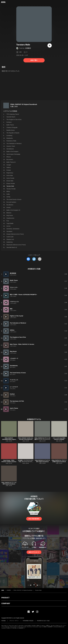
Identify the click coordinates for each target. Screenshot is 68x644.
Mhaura (9, 157)
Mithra (8, 191)
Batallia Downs (11, 130)
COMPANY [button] (6, 603)
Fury (8, 221)
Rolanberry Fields (11, 141)
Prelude (9, 170)
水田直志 (28, 48)
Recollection (10, 205)
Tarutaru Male (38, 590)
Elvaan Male (10, 181)
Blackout (9, 213)
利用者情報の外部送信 (28, 621)
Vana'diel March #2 (12, 247)
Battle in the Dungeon (12, 151)
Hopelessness (10, 218)
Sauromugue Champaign (13, 154)
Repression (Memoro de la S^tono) (16, 245)
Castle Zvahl (10, 237)
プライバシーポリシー (14, 621)
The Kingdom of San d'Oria (14, 120)
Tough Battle (10, 223)
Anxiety (8, 207)
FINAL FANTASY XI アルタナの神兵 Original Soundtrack (42, 461)
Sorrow (8, 226)
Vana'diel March (11, 117)
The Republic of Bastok (13, 133)
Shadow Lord (10, 239)
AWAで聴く (34, 60)
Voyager (9, 165)
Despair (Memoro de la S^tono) (15, 234)
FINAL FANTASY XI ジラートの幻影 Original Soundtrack (9, 483)
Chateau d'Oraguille (12, 128)
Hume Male (10, 175)
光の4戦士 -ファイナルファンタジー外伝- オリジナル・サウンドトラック (26, 462)
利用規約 (4, 621)
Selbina (9, 167)
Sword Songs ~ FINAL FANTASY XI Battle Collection (9, 461)
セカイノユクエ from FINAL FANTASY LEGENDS (59, 439)
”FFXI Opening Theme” (13, 114)
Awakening (9, 242)
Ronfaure (9, 122)
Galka (8, 194)
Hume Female (10, 178)
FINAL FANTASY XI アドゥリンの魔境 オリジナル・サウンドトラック (42, 439)
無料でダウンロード (34, 552)
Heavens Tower (11, 146)
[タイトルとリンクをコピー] (40, 259)
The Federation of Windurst (14, 144)
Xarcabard (9, 231)
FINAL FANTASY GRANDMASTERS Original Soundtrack (9, 439)
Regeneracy (10, 173)
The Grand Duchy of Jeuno (14, 199)
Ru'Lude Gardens (11, 202)
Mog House (10, 215)
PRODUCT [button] (5, 598)
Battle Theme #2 (11, 162)
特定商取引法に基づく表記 (43, 621)
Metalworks (10, 138)
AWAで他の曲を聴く (34, 519)
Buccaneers (10, 159)
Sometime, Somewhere (13, 229)
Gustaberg (9, 136)
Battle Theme (10, 125)
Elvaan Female (11, 183)
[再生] (50, 45)
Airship (8, 197)
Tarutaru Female (11, 189)
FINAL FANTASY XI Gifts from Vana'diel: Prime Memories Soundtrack (26, 439)
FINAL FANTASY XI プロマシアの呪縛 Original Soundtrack (59, 461)
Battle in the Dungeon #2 (13, 210)
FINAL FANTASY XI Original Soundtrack (24, 104)
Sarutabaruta (10, 149)
